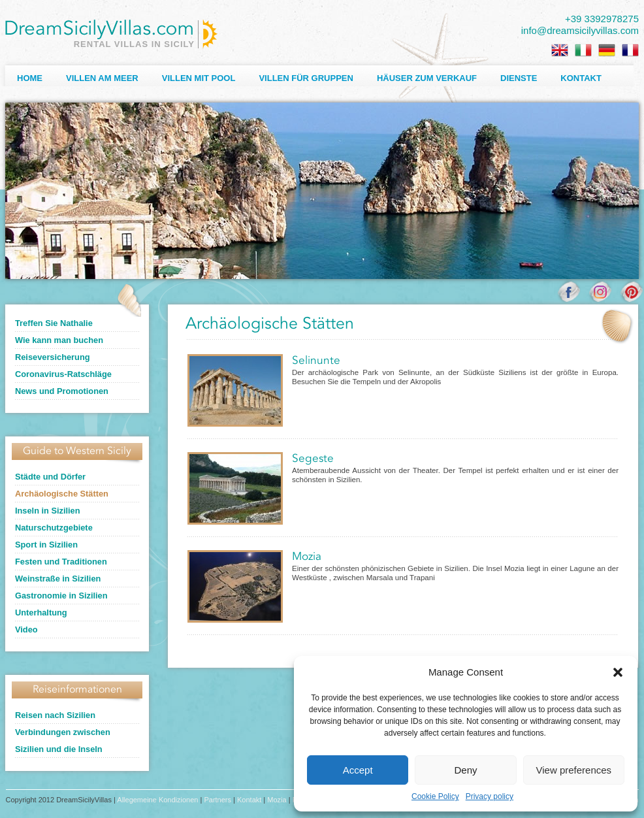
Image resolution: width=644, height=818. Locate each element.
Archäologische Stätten (62, 494)
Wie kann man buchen (59, 340)
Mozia (307, 557)
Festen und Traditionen (61, 562)
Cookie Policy (435, 796)
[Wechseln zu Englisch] (560, 50)
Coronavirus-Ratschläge (63, 374)
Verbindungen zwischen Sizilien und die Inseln (63, 741)
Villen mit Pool (199, 78)
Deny (465, 770)
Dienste (519, 78)
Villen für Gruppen (306, 78)
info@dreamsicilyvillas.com (580, 30)
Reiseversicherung (53, 357)
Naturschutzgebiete (54, 528)
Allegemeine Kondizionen (157, 800)
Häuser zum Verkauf (427, 78)
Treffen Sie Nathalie (54, 323)
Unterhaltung (41, 613)
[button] (618, 672)
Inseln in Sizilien (48, 511)
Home (30, 78)
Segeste (313, 459)
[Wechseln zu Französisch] (630, 50)
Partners (217, 800)
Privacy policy (490, 796)
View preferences (574, 770)
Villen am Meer (102, 78)
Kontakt (581, 78)
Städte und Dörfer (50, 477)
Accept (358, 770)
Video (26, 630)
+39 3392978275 (602, 19)
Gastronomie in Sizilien (61, 596)
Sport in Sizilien (46, 545)
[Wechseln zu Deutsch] (607, 50)
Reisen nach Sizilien (55, 715)
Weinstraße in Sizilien (58, 579)
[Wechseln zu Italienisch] (583, 50)
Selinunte (316, 361)
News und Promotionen (62, 391)
